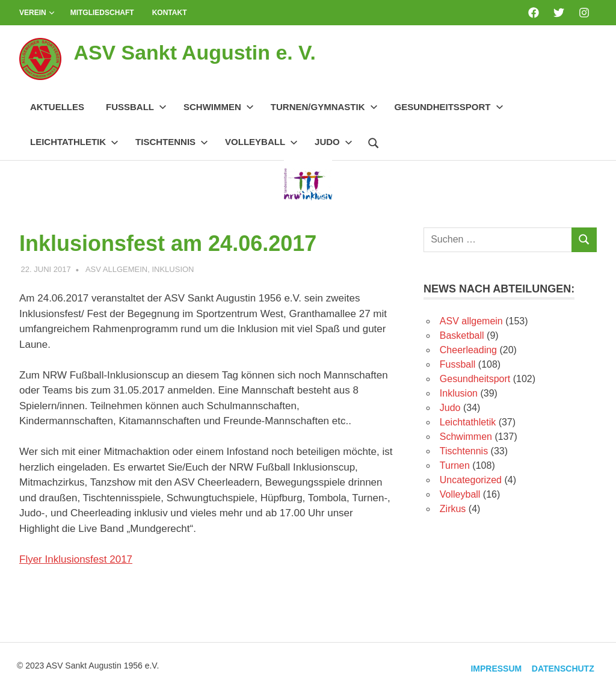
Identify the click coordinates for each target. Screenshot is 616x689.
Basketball (462, 335)
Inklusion (173, 269)
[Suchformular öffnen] (374, 141)
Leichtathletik (74, 142)
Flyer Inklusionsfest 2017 (76, 559)
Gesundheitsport (475, 379)
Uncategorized (471, 480)
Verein (37, 13)
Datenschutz (559, 666)
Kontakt (170, 13)
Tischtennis (172, 142)
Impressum (486, 666)
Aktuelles (57, 107)
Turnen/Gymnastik (324, 107)
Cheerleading (468, 350)
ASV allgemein (116, 269)
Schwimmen (219, 107)
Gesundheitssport (449, 107)
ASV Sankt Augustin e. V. (209, 52)
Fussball (136, 107)
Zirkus (453, 509)
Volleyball (261, 142)
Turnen (455, 465)
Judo (334, 142)
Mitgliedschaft (102, 13)
